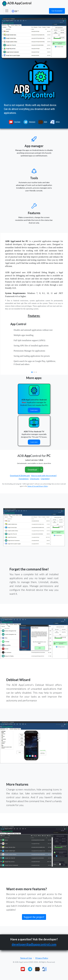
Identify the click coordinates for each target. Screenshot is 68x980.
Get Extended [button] (57, 11)
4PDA (55, 122)
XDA (43, 122)
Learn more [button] (34, 410)
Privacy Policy (42, 958)
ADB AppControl (17, 4)
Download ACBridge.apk (20, 476)
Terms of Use (26, 958)
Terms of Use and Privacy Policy (38, 486)
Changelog (45, 479)
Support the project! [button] (34, 917)
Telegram (29, 122)
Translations (24, 479)
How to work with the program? (44, 476)
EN (14, 11)
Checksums (35, 479)
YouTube (14, 122)
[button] (32, 372)
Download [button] (32, 470)
